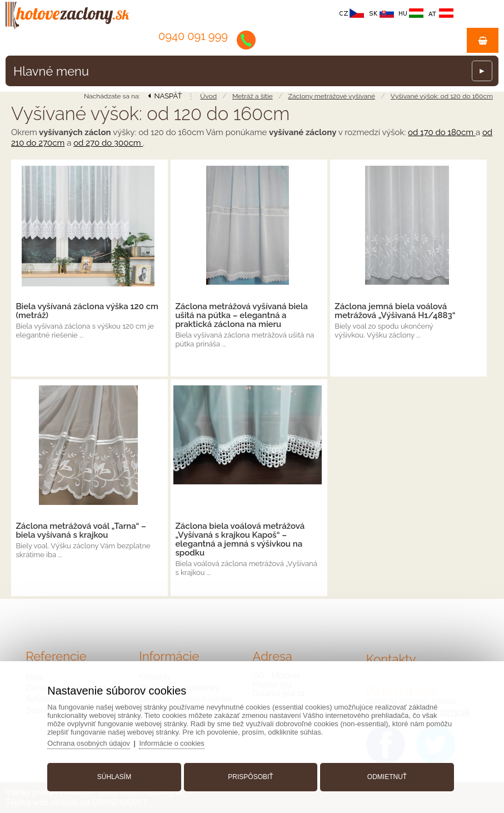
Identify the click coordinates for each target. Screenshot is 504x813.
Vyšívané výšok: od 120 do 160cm (442, 96)
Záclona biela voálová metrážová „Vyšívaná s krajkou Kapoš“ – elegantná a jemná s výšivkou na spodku (240, 539)
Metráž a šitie (253, 96)
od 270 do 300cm (108, 143)
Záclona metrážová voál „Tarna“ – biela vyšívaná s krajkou (81, 531)
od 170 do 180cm (442, 132)
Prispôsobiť (250, 776)
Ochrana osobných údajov (93, 742)
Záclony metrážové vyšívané (332, 96)
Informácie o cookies (176, 742)
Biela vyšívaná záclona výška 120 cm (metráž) (87, 311)
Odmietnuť (385, 776)
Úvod (208, 96)
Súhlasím (116, 776)
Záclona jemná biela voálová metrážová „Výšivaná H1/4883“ (395, 311)
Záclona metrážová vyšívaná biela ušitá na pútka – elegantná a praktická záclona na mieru (241, 315)
